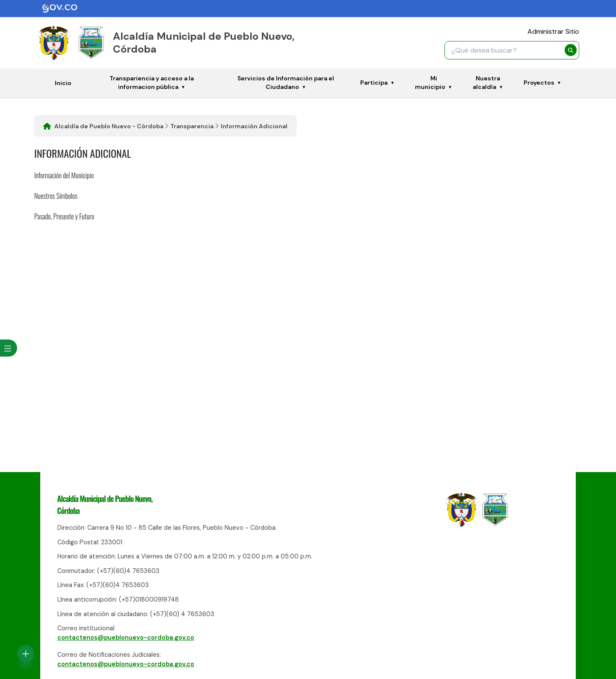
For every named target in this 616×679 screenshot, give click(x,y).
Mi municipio (430, 83)
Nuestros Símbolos (56, 196)
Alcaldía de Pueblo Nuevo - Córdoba (109, 126)
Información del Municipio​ (64, 175)
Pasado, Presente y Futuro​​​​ (64, 216)
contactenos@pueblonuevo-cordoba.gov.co (126, 638)
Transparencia (192, 126)
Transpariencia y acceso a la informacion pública (152, 83)
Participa (374, 83)
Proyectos (539, 83)
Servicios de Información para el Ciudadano (286, 83)
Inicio (63, 83)
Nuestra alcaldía (486, 83)
